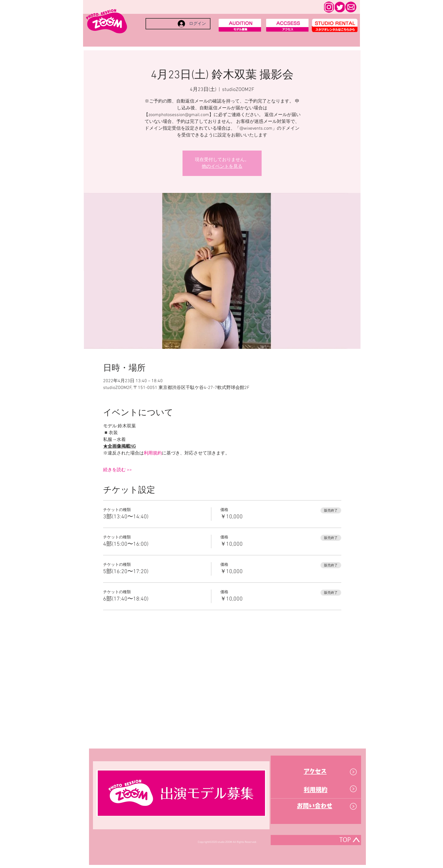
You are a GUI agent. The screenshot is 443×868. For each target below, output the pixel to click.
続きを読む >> (118, 470)
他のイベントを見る (222, 167)
